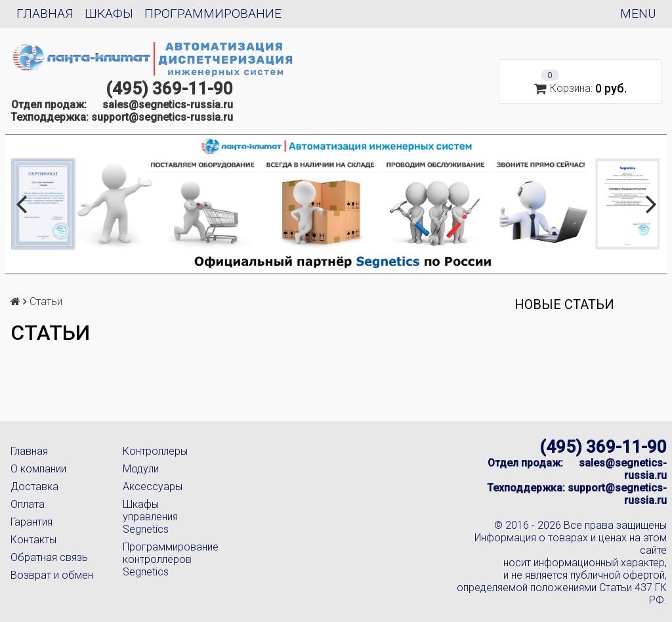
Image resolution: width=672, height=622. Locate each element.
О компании (38, 469)
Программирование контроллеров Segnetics (168, 559)
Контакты (33, 540)
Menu (638, 13)
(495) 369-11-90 (169, 89)
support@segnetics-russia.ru (162, 117)
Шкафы (109, 13)
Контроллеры (155, 451)
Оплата (28, 504)
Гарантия (31, 522)
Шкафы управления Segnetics (150, 517)
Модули (141, 469)
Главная (45, 13)
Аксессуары (153, 487)
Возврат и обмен (52, 575)
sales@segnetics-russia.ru (168, 105)
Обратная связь (49, 557)
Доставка (34, 487)
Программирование (213, 13)
